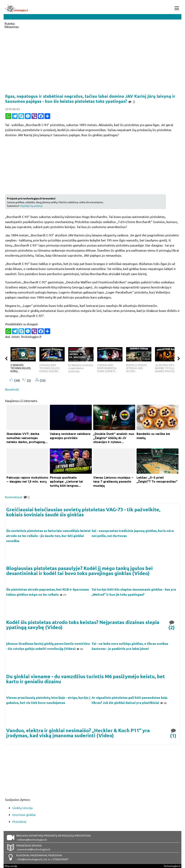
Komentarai (17, 497)
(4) (80, 649)
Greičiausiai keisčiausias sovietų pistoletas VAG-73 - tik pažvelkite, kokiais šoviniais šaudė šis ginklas (83, 512)
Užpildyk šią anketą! (31, 206)
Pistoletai (19, 821)
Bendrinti (12, 389)
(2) (172, 625)
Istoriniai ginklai (24, 815)
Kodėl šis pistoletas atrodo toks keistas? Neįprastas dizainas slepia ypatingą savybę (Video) (83, 625)
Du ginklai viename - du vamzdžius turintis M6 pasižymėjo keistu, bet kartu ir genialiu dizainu (86, 679)
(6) (163, 703)
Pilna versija (11, 866)
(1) (63, 595)
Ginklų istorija (22, 808)
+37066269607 (60, 859)
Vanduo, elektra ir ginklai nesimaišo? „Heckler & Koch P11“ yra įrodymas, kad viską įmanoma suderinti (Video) (78, 733)
